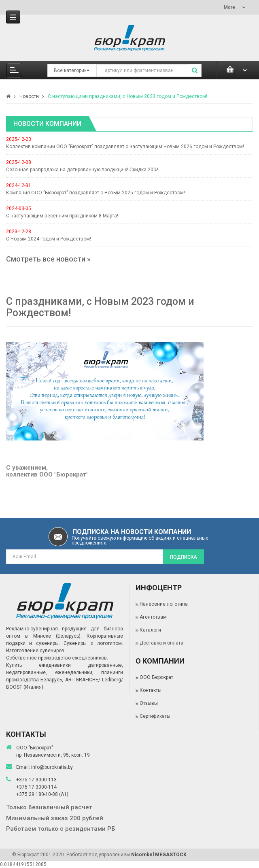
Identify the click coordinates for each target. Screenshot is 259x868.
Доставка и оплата (161, 643)
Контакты (151, 690)
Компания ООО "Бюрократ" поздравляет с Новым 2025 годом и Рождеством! (96, 193)
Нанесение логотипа (164, 604)
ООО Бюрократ (156, 677)
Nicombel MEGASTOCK (159, 855)
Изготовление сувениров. (36, 651)
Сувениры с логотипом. (93, 643)
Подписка (184, 557)
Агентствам (153, 617)
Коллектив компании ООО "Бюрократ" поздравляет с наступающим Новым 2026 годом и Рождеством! (125, 147)
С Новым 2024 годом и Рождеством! (49, 239)
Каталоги (150, 630)
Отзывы (149, 703)
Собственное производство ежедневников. (57, 658)
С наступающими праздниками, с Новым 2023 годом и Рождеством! (127, 96)
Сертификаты (155, 716)
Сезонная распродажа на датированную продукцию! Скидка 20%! (82, 170)
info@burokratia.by (52, 767)
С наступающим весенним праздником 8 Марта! (62, 216)
